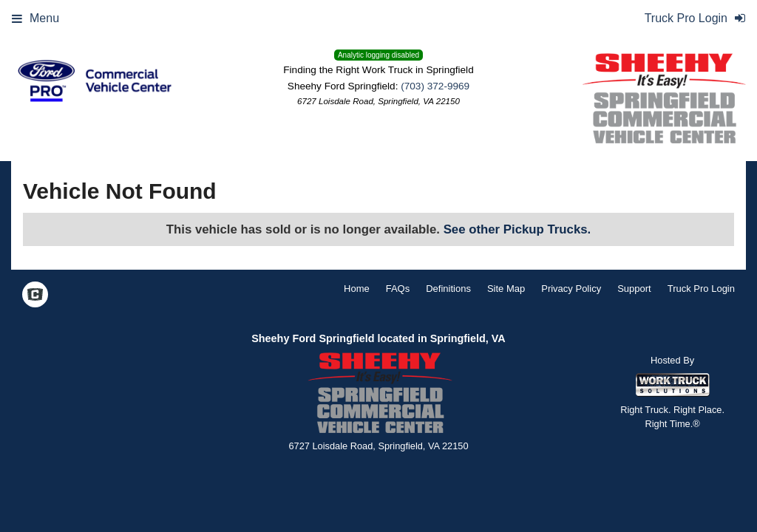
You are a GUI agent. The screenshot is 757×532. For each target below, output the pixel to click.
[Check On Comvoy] (35, 296)
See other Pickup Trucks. (517, 229)
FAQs (398, 289)
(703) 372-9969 (435, 86)
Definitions (448, 289)
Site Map (506, 289)
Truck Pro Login (701, 289)
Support (634, 289)
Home (357, 289)
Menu (35, 18)
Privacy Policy (571, 289)
